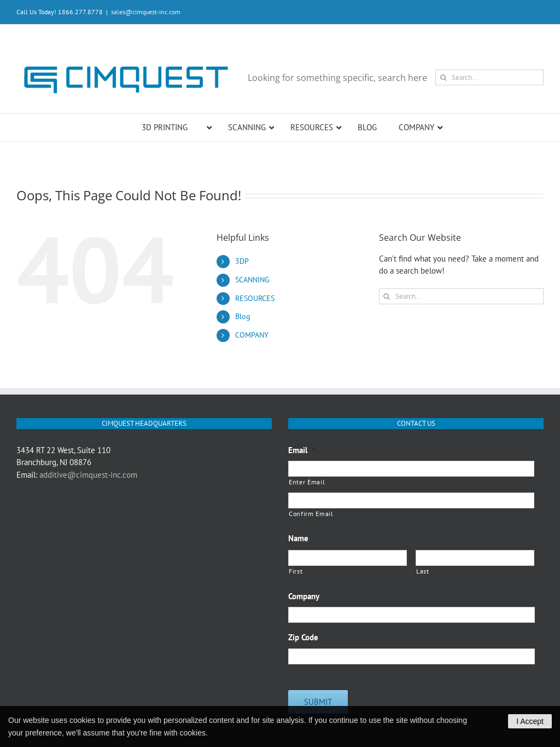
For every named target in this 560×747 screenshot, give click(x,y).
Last (423, 571)
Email (302, 450)
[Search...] (489, 77)
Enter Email (307, 482)
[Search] (443, 77)
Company (304, 596)
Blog (243, 316)
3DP (242, 261)
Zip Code (303, 637)
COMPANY (252, 335)
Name (298, 538)
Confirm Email (311, 514)
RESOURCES (255, 298)
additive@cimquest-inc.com (88, 475)
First (296, 571)
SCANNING (252, 280)
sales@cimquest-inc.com (146, 12)
